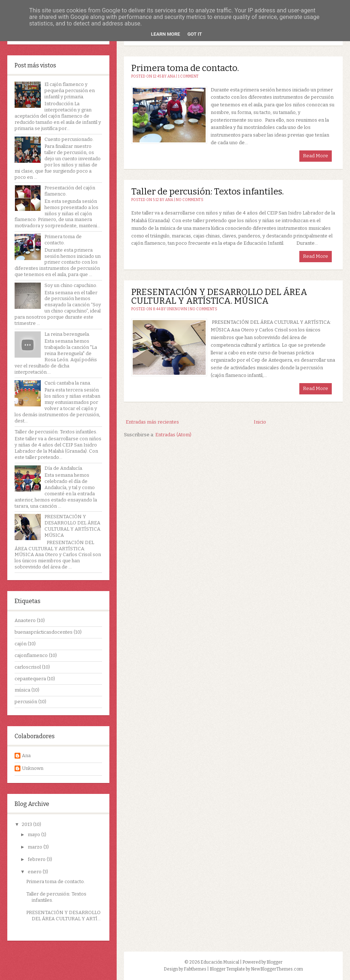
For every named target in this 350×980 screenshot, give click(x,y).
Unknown (33, 768)
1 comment (188, 76)
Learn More (166, 34)
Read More (316, 156)
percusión (26, 702)
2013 (28, 824)
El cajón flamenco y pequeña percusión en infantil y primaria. (70, 90)
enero (35, 872)
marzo (36, 847)
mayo (34, 835)
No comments (190, 200)
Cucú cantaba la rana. (68, 383)
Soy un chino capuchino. (71, 285)
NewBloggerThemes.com (277, 969)
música (22, 690)
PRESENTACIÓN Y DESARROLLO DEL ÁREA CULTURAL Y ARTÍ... (63, 916)
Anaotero (25, 620)
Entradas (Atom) (173, 435)
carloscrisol (28, 667)
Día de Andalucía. (64, 468)
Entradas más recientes (152, 422)
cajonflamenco (31, 655)
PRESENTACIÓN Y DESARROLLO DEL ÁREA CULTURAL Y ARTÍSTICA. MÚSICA (73, 526)
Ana (26, 755)
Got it (195, 34)
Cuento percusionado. (69, 139)
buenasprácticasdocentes (44, 632)
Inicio (260, 422)
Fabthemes (195, 969)
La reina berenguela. (67, 334)
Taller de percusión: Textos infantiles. (56, 432)
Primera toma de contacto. (63, 240)
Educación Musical (220, 962)
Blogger (275, 962)
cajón (21, 644)
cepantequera (30, 679)
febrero (37, 859)
